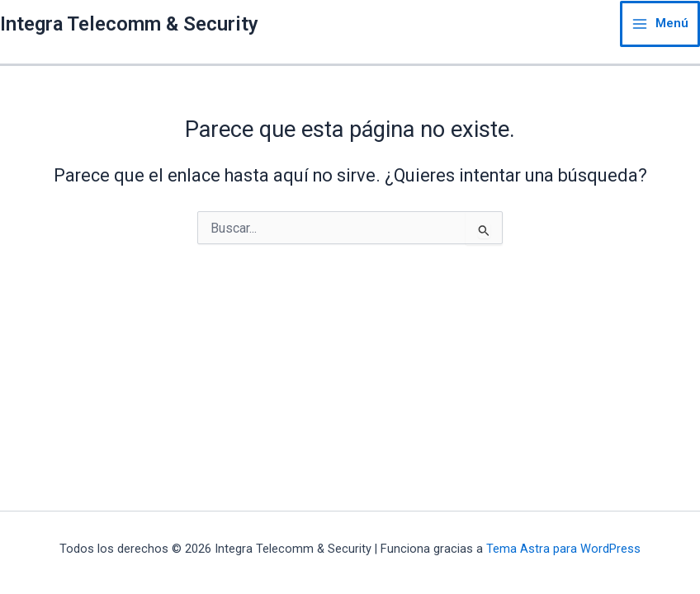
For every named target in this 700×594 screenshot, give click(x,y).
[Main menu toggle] (660, 24)
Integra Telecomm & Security (129, 24)
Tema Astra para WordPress (563, 549)
